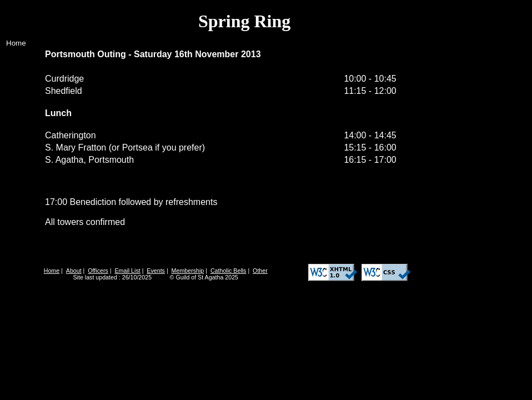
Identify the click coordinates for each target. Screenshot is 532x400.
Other (260, 271)
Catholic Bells (229, 271)
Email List (128, 271)
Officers (98, 271)
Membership (188, 271)
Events (156, 271)
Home (16, 43)
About (74, 271)
